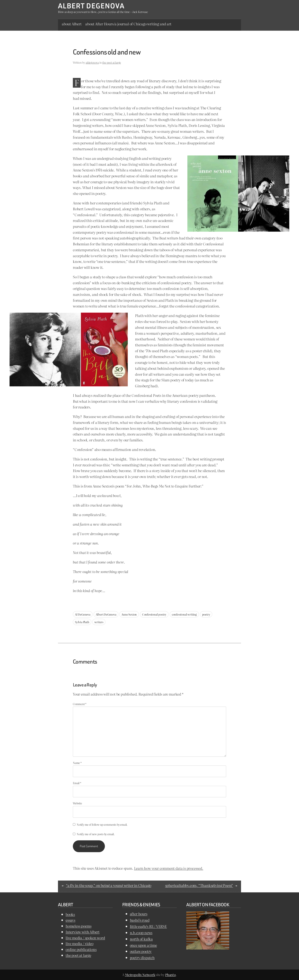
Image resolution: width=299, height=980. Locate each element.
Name (77, 763)
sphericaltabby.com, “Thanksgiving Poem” (199, 885)
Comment (80, 704)
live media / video (80, 943)
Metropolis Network (140, 975)
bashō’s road (140, 920)
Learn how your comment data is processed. (169, 868)
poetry (206, 614)
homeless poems (78, 926)
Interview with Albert (83, 932)
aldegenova (92, 62)
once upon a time (143, 945)
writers (99, 622)
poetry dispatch (142, 957)
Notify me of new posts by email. (96, 834)
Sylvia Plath (82, 622)
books (70, 914)
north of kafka (141, 939)
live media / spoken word (85, 938)
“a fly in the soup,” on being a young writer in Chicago (109, 885)
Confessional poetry (154, 614)
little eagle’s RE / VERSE (148, 926)
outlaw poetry (141, 951)
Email (77, 783)
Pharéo (170, 975)
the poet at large (112, 62)
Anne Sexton (129, 614)
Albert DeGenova (91, 6)
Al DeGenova (83, 614)
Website (77, 803)
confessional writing (184, 614)
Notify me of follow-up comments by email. (102, 824)
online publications (81, 949)
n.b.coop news (141, 932)
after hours (139, 914)
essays (70, 920)
